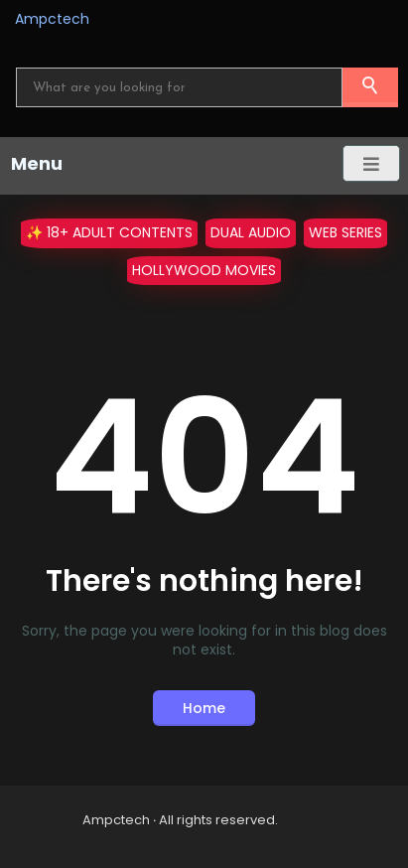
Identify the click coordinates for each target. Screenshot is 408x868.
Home (204, 708)
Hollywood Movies (204, 270)
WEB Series (345, 232)
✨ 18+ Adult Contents (109, 232)
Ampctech (52, 19)
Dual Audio (251, 232)
